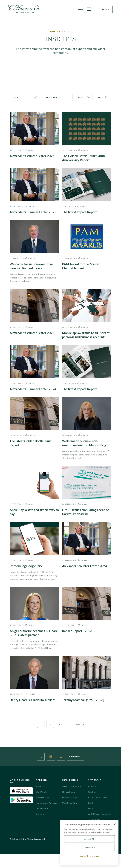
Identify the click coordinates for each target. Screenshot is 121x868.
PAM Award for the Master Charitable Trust (81, 266)
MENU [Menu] (84, 10)
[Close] (115, 824)
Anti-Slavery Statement (99, 814)
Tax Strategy (94, 819)
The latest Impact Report (79, 212)
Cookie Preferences (98, 797)
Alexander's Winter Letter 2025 (32, 333)
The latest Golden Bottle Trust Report (31, 443)
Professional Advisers (47, 803)
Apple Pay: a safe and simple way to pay (34, 512)
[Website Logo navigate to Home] (24, 9)
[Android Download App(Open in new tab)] (21, 800)
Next (80, 724)
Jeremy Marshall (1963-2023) (83, 700)
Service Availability (71, 786)
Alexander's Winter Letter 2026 (32, 156)
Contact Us (76, 756)
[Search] (106, 98)
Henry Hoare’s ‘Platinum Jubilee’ (32, 700)
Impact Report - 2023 (77, 631)
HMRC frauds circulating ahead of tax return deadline (85, 512)
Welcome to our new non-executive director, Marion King (84, 443)
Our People (42, 792)
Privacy (92, 786)
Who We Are (42, 797)
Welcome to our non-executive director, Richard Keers (31, 266)
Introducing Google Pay (26, 566)
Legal (91, 808)
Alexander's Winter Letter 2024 (85, 566)
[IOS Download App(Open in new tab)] (21, 790)
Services (40, 786)
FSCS (91, 803)
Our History (42, 808)
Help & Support (70, 792)
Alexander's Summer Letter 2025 (33, 212)
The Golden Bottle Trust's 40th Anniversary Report (84, 158)
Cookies (92, 792)
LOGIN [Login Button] (106, 9)
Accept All (89, 839)
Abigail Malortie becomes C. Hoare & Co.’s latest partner (34, 633)
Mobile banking (70, 803)
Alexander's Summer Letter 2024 (33, 389)
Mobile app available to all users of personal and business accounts (86, 335)
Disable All (89, 848)
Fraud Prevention (71, 797)
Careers (40, 814)
